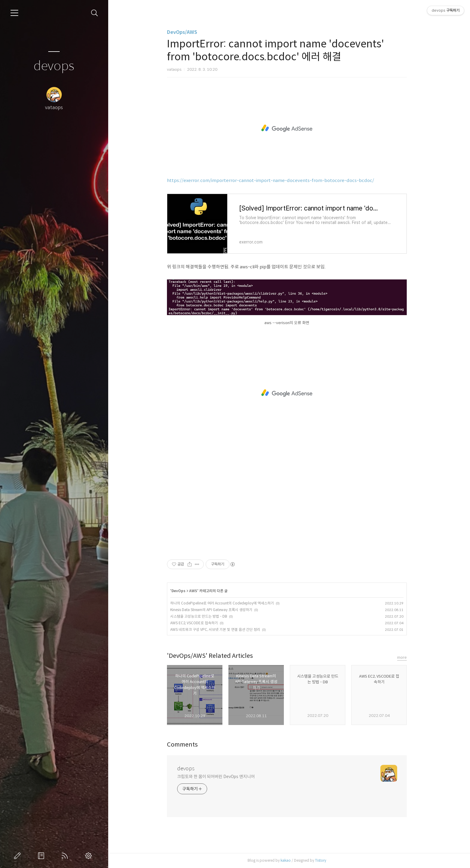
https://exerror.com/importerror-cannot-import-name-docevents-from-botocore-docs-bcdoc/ (273, 180)
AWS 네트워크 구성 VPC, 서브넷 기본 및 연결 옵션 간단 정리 (217, 629)
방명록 (42, 856)
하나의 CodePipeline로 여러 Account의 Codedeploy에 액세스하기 (224, 603)
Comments (184, 745)
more (404, 657)
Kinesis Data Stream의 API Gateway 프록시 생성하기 (213, 610)
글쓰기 (19, 856)
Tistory (323, 860)
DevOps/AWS (184, 32)
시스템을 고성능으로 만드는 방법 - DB (201, 616)
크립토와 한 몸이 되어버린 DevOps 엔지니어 (218, 777)
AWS (195, 591)
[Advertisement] (289, 128)
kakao (288, 860)
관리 (90, 856)
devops (54, 66)
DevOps (181, 591)
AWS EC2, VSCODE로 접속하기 (196, 623)
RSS (66, 856)
